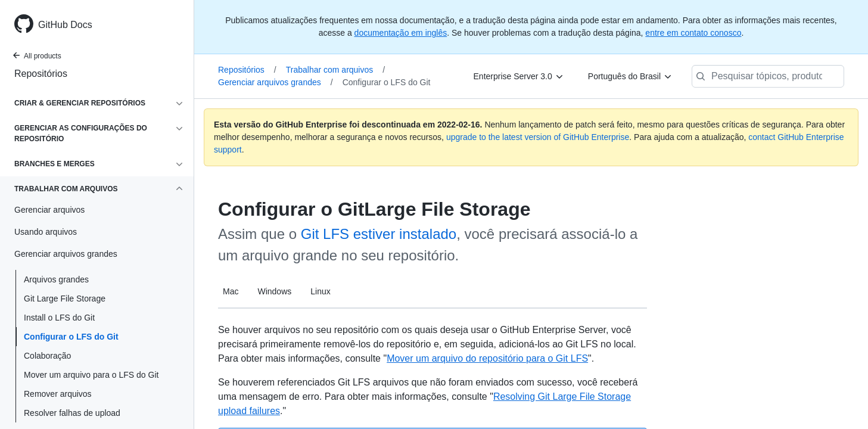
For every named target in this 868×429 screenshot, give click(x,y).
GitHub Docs (65, 25)
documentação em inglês (401, 33)
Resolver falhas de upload (72, 413)
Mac (231, 291)
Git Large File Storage (65, 299)
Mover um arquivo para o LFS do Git (91, 375)
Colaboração (47, 356)
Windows (274, 291)
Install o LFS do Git (59, 318)
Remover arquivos (58, 394)
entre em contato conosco (693, 33)
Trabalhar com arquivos (335, 70)
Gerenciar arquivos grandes (276, 82)
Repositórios (41, 74)
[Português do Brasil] (630, 76)
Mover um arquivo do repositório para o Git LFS (487, 358)
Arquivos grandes (56, 279)
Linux (320, 291)
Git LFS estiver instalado (379, 234)
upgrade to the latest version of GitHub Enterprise (538, 137)
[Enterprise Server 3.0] (519, 76)
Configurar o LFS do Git (71, 337)
